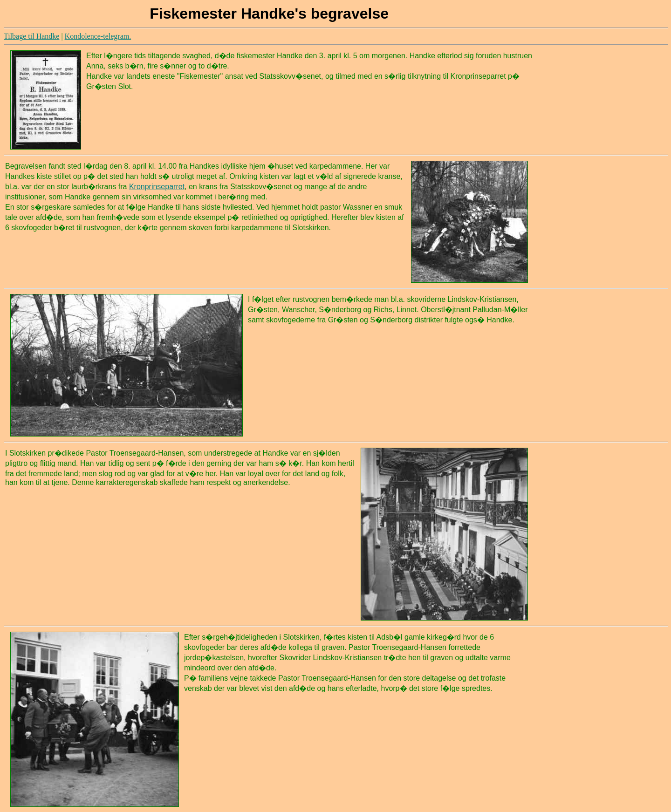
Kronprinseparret (157, 187)
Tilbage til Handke (31, 36)
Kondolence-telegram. (98, 36)
